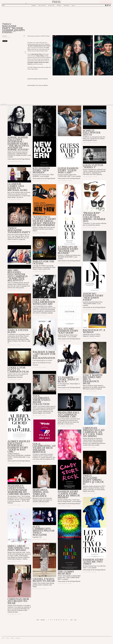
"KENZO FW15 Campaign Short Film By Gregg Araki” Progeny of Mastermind (44, 221)
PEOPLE (59, 5)
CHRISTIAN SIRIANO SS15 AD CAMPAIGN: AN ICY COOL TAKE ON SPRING (94, 432)
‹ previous (42, 620)
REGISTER (103, 2)
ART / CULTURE (42, 5)
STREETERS (66, 5)
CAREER (12, 638)
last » (76, 620)
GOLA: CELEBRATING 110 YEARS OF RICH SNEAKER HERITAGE (44, 448)
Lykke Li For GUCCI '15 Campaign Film (18, 370)
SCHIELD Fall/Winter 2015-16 (92, 133)
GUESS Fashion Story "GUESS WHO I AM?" (68, 170)
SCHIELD (86, 137)
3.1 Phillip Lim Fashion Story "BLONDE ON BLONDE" (68, 250)
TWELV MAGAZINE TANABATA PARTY (19, 230)
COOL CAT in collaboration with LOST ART (44, 302)
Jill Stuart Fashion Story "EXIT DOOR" (68, 331)
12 (64, 620)
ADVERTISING (18, 638)
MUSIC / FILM (51, 5)
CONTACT (8, 638)
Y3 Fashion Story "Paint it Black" (68, 379)
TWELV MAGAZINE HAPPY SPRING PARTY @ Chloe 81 (93, 480)
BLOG (73, 5)
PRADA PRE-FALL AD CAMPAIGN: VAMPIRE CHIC (69, 414)
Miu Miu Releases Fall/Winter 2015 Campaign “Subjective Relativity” (18, 275)
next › (72, 620)
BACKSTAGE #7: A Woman (94, 331)
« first (38, 620)
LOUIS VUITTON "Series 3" (93, 166)
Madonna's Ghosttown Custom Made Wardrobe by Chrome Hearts (19, 490)
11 (61, 620)
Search (3, 5)
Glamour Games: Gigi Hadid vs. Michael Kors (17, 187)
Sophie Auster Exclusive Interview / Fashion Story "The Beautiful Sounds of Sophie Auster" (18, 144)
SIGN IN (109, 2)
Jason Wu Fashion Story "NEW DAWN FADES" (93, 297)
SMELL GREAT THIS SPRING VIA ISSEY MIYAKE (18, 548)
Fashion (5, 36)
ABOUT (3, 638)
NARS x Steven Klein (18, 331)
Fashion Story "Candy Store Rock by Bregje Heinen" (69, 494)
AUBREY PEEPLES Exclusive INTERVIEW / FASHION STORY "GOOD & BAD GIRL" (19, 446)
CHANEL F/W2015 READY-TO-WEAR (44, 580)
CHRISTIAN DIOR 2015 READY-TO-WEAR (18, 601)
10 (59, 620)
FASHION (34, 5)
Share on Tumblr (21, 41)
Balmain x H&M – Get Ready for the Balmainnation (44, 355)
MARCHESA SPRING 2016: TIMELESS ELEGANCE (41, 493)
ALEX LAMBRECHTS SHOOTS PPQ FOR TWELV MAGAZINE (44, 531)
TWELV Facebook (45, 36)
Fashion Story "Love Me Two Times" (93, 562)
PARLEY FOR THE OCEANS (43, 262)
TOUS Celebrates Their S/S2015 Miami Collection (41, 400)
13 (66, 620)
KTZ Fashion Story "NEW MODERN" (41, 170)
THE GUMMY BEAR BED (66, 573)
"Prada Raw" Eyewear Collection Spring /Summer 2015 (94, 217)
